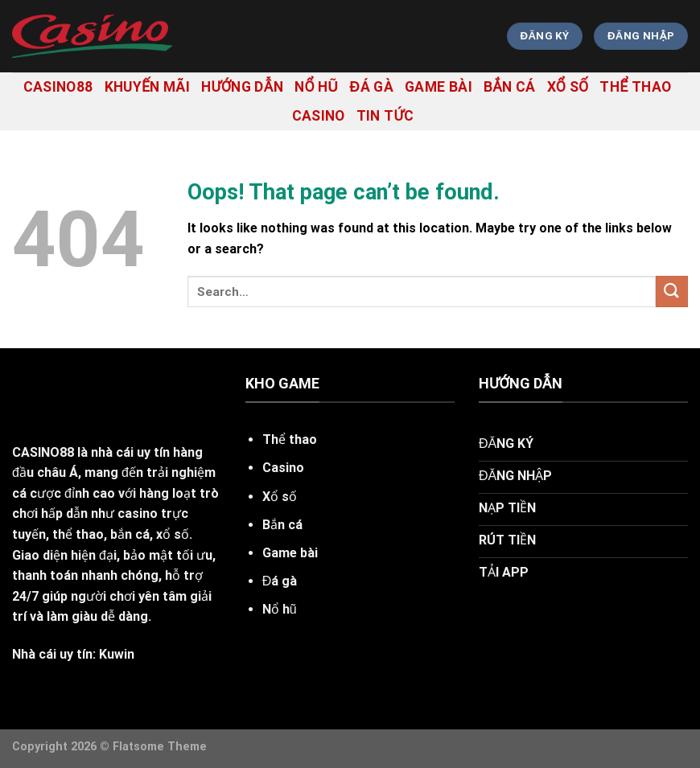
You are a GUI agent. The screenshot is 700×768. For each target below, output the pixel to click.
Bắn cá (510, 87)
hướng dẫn (242, 87)
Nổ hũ (317, 87)
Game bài (439, 87)
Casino (319, 116)
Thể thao (635, 87)
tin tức (385, 116)
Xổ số (568, 87)
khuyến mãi (148, 87)
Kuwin (117, 654)
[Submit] (672, 292)
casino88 (58, 87)
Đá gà (372, 87)
